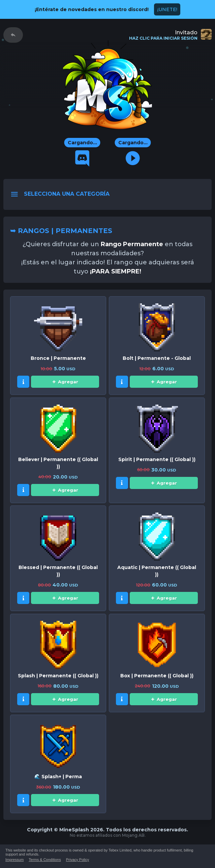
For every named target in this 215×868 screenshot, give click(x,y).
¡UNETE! (167, 9)
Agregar (65, 382)
